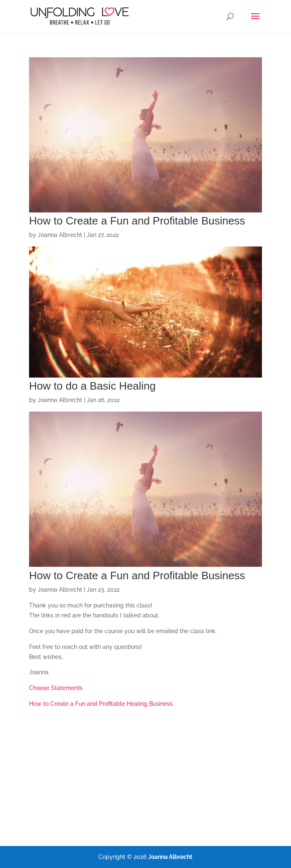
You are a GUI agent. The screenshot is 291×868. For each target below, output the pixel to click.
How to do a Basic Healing (92, 386)
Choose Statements (56, 688)
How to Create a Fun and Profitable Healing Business (101, 704)
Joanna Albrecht (60, 235)
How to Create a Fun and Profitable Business (137, 221)
